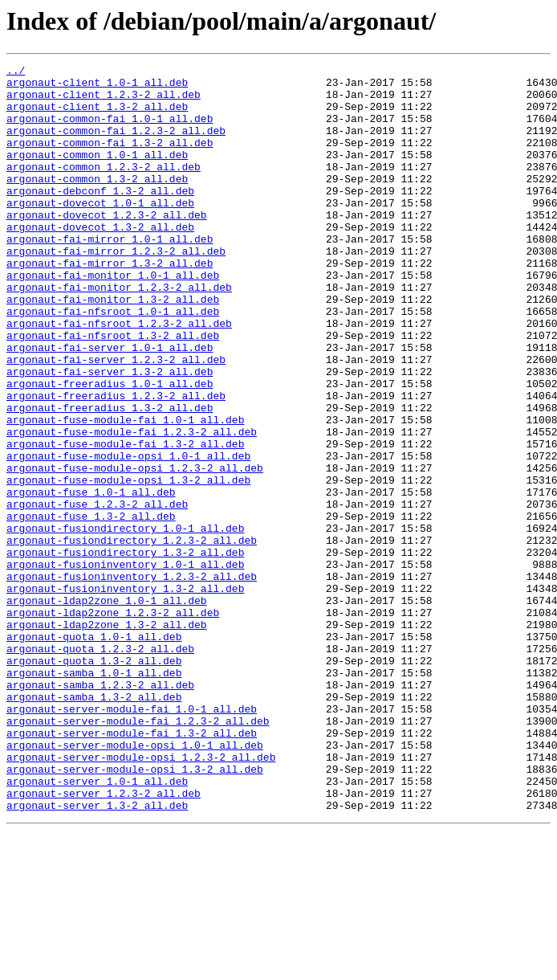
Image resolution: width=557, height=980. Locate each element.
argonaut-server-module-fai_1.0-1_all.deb (132, 839)
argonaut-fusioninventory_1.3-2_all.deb (125, 694)
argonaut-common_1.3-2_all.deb (97, 202)
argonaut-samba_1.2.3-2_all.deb (100, 810)
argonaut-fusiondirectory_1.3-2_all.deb (125, 651)
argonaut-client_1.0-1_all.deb (97, 87)
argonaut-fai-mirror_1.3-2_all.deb (110, 304)
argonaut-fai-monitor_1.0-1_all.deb (113, 318)
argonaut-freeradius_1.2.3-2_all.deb (116, 463)
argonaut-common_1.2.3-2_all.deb (104, 188)
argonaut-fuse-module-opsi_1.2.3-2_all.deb (135, 549)
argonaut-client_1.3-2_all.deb (97, 116)
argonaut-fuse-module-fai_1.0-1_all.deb (125, 492)
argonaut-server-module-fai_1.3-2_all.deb (132, 868)
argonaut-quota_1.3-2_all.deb (94, 781)
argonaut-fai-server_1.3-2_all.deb (110, 434)
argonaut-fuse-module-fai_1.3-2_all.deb (125, 521)
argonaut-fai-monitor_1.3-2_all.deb (113, 347)
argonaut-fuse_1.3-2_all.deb (91, 607)
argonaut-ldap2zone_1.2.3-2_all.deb (113, 723)
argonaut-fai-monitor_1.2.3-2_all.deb (119, 333)
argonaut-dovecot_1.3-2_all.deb (100, 260)
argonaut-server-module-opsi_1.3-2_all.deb (135, 911)
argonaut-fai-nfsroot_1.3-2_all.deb (113, 390)
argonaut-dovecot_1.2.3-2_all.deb (107, 246)
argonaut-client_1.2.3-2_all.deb (104, 101)
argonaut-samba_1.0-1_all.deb (94, 795)
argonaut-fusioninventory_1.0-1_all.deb (125, 665)
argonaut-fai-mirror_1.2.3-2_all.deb (116, 289)
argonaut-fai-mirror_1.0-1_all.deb (110, 275)
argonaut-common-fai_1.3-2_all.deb (110, 159)
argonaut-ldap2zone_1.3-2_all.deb (107, 737)
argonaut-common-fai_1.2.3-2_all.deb (116, 145)
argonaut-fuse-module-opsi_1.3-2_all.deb (128, 564)
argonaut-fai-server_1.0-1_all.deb (110, 405)
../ (16, 72)
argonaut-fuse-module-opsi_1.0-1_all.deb (128, 535)
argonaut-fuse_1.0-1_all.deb (91, 578)
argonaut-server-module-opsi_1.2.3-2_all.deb (141, 896)
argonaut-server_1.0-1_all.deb (97, 925)
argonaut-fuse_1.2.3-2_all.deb (97, 593)
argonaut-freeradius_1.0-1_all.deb (110, 448)
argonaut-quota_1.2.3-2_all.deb (100, 766)
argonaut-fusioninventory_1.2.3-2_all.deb (132, 680)
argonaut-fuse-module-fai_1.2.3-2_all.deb (132, 506)
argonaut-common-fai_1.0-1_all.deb (110, 130)
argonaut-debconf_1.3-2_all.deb (100, 217)
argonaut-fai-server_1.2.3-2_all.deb (116, 419)
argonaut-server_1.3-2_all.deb (97, 954)
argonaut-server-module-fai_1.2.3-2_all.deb (138, 853)
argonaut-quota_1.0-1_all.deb (94, 752)
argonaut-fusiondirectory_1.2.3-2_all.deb (132, 636)
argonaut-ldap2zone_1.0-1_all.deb (107, 708)
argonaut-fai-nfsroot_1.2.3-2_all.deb (119, 376)
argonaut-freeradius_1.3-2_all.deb (110, 477)
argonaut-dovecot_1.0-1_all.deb (100, 231)
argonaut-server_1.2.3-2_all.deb (104, 940)
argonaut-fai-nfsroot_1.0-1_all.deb (113, 361)
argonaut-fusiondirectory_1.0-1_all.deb (125, 622)
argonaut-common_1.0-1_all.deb (97, 174)
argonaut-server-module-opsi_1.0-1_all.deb (135, 882)
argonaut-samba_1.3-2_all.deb (94, 824)
